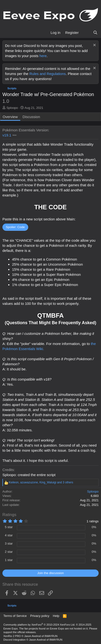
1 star (9, 560)
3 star (9, 543)
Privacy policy (40, 616)
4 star (9, 535)
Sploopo (12, 108)
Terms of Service (15, 616)
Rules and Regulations (48, 74)
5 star (9, 527)
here (43, 56)
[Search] (95, 33)
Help (56, 616)
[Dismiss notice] (94, 46)
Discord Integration (14, 640)
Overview (10, 117)
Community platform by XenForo (39, 625)
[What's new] (86, 33)
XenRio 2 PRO (12, 636)
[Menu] (7, 33)
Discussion (31, 117)
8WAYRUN (51, 636)
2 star (9, 552)
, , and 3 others (41, 482)
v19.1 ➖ (10, 135)
